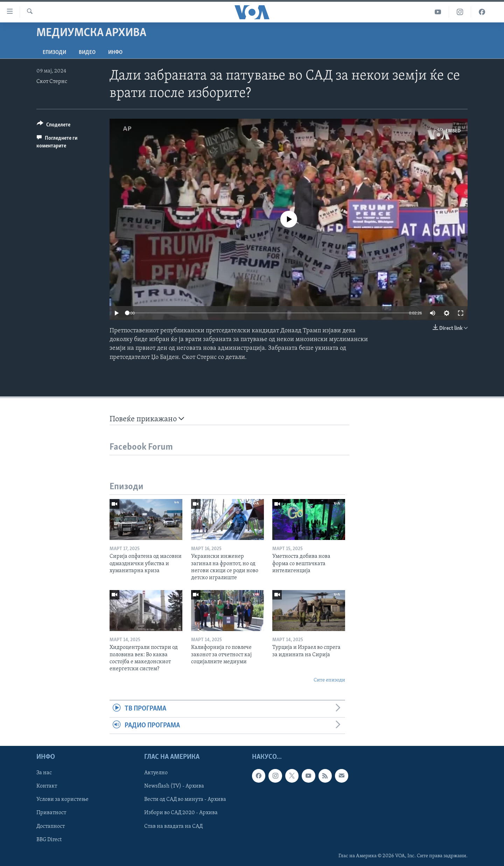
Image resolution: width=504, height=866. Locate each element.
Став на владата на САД (173, 826)
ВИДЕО (87, 53)
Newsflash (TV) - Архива (174, 786)
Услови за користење (62, 799)
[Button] (54, 126)
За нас (44, 773)
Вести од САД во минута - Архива (185, 799)
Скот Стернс (52, 82)
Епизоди (54, 53)
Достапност (51, 826)
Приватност (51, 813)
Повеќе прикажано (147, 419)
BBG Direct (49, 839)
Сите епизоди (329, 680)
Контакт (47, 786)
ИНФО (115, 53)
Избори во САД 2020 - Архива (181, 813)
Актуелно (156, 773)
